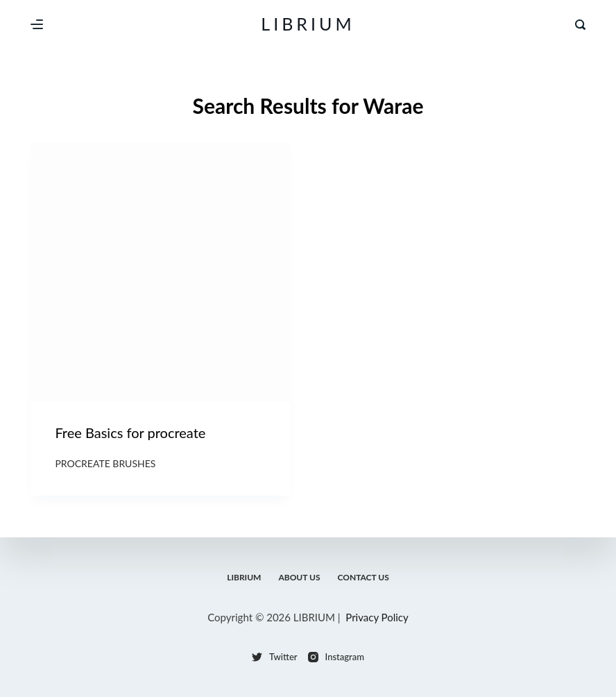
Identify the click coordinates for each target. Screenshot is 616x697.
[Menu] (37, 24)
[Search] (580, 25)
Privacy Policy (377, 617)
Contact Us (363, 577)
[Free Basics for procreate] (161, 272)
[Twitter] (275, 657)
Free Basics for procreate (130, 433)
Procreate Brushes (105, 463)
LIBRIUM (308, 24)
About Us (299, 577)
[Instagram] (336, 657)
